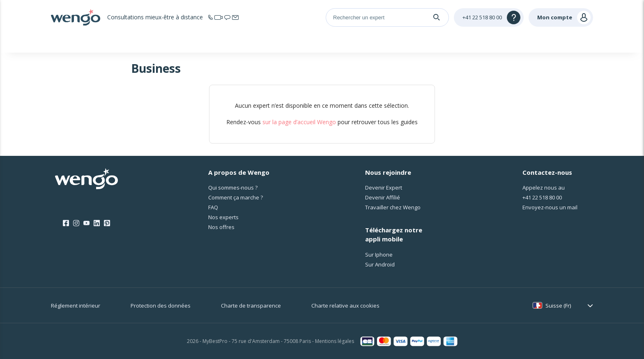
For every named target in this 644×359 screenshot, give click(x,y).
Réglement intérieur (76, 306)
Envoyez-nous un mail (550, 207)
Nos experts (223, 217)
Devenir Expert (384, 188)
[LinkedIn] (97, 223)
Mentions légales (335, 341)
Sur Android (380, 264)
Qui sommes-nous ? (233, 188)
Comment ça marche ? (236, 197)
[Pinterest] (107, 223)
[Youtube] (86, 223)
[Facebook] (66, 223)
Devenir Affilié (383, 197)
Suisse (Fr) (558, 306)
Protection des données (161, 306)
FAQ (213, 207)
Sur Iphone (379, 255)
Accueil (134, 43)
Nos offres (221, 227)
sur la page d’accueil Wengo (299, 122)
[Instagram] (76, 223)
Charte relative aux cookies (345, 306)
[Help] (489, 17)
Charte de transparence (251, 306)
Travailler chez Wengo (393, 207)
